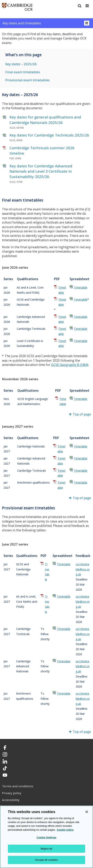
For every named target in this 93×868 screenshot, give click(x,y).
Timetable (62, 290)
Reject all (46, 849)
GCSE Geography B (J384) (70, 365)
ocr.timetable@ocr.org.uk (83, 569)
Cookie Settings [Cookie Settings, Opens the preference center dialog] (46, 837)
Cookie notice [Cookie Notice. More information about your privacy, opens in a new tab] (65, 830)
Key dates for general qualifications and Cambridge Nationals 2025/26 (45, 120)
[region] (46, 837)
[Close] (87, 812)
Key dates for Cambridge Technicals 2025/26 (49, 135)
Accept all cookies (46, 860)
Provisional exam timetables (27, 80)
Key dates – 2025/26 (21, 64)
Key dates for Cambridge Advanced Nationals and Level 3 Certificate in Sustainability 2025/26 (41, 171)
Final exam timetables (23, 72)
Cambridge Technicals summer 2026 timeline (42, 151)
